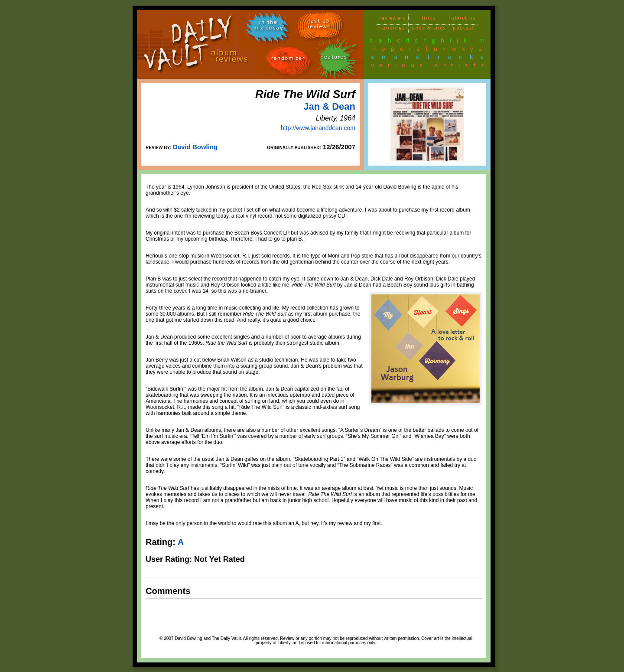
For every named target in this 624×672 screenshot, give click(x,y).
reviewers (393, 19)
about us (463, 19)
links (429, 19)
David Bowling (195, 147)
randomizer (288, 60)
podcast (464, 29)
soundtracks (431, 59)
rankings (393, 29)
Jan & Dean (329, 106)
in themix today (268, 26)
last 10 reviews (319, 25)
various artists (430, 67)
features (334, 58)
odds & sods (429, 29)
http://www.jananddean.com (318, 128)
